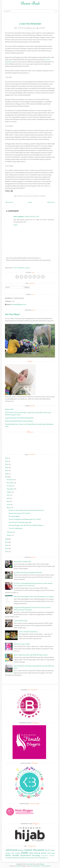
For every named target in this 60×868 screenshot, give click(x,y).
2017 (6, 542)
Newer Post (9, 202)
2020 (6, 474)
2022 (6, 468)
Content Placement (39, 196)
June (8, 498)
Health (25, 853)
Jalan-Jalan (51, 853)
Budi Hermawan (46, 866)
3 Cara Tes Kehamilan (30, 24)
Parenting (36, 855)
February (10, 532)
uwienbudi (18, 866)
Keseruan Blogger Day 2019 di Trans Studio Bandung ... (26, 525)
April (9, 504)
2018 (6, 539)
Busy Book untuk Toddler (22, 644)
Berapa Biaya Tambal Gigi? (22, 561)
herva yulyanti (19, 216)
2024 (6, 461)
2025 (6, 458)
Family (52, 850)
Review (27, 858)
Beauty (21, 850)
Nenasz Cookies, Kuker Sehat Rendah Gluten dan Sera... (27, 510)
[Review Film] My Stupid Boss (28, 632)
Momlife (16, 855)
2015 (6, 548)
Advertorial (11, 850)
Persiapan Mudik (14, 516)
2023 (6, 464)
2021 (6, 471)
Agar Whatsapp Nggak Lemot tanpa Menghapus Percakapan (34, 596)
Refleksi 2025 (9, 409)
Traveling (42, 858)
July (8, 495)
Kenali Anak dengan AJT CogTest (19, 513)
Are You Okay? (12, 314)
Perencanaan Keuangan (48, 855)
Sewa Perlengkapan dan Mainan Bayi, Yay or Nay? (25, 519)
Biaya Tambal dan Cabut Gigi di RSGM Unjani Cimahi (31, 655)
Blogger (42, 864)
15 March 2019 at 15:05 (32, 216)
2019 (6, 477)
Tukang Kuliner (36, 866)
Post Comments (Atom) (22, 268)
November (10, 483)
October (10, 486)
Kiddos (8, 855)
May (8, 501)
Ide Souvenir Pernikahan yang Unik (20, 522)
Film (13, 853)
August (9, 492)
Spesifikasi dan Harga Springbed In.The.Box (28, 572)
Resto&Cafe (21, 858)
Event (47, 850)
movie (47, 858)
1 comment (42, 28)
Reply (16, 225)
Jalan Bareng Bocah (38, 853)
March (9, 507)
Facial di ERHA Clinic (21, 621)
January (9, 535)
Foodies (18, 853)
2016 (6, 545)
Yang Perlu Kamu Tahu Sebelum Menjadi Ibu (19, 418)
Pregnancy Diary (11, 858)
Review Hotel (34, 858)
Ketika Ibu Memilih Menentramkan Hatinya (19, 421)
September (10, 489)
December (10, 480)
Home (30, 202)
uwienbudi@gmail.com (19, 304)
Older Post (51, 202)
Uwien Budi (30, 3)
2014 (6, 551)
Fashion (8, 853)
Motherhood (25, 855)
